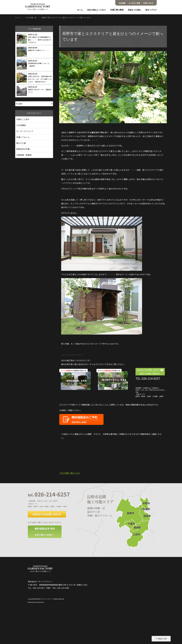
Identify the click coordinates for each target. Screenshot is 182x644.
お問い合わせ (148, 3)
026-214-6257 (49, 494)
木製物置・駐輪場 (24, 155)
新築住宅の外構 (23, 149)
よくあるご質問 (134, 3)
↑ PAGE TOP (161, 639)
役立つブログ (151, 10)
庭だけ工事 (21, 143)
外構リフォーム (23, 137)
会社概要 (122, 3)
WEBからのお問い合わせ (47, 514)
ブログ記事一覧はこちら (70, 473)
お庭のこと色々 (23, 119)
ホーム (80, 10)
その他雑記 (21, 125)
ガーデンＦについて (25, 131)
